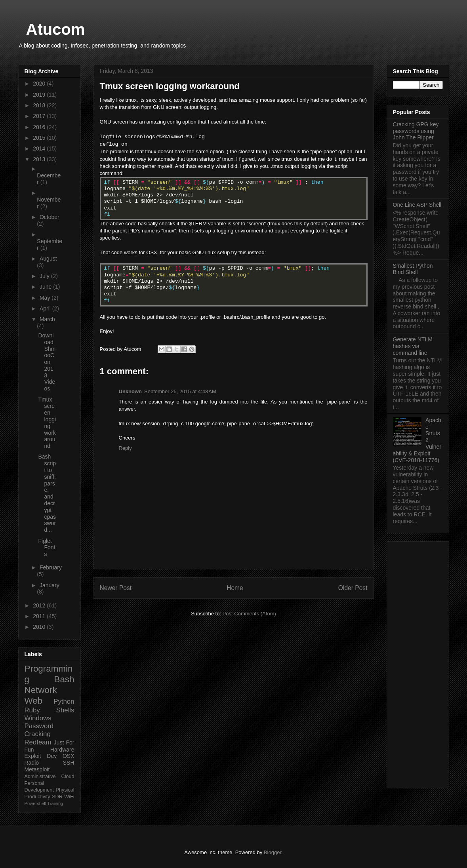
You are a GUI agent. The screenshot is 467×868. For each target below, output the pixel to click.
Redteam (38, 742)
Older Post (353, 588)
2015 (40, 138)
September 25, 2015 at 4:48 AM (180, 391)
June (46, 287)
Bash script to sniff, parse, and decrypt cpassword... (47, 493)
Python (64, 701)
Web (34, 701)
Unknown (131, 391)
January (50, 585)
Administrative (40, 777)
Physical (65, 790)
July (45, 276)
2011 (40, 616)
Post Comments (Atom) (249, 614)
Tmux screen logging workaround (47, 423)
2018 (40, 105)
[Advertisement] (418, 663)
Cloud (68, 777)
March (47, 319)
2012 (40, 605)
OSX (69, 756)
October (50, 217)
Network (41, 690)
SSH (69, 763)
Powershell (35, 803)
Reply (125, 448)
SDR (57, 797)
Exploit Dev (41, 756)
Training (55, 803)
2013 (40, 159)
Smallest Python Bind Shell (413, 269)
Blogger (273, 852)
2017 (40, 116)
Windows (38, 718)
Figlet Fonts (47, 548)
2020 (40, 84)
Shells (65, 710)
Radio (32, 763)
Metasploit (37, 769)
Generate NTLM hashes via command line (413, 346)
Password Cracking (39, 730)
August (48, 259)
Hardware (62, 750)
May (46, 298)
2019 (40, 95)
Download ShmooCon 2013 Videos (47, 362)
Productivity (37, 797)
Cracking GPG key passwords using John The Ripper (416, 131)
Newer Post (116, 588)
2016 (40, 127)
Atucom (56, 29)
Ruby (32, 710)
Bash (64, 679)
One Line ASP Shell (417, 205)
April (46, 308)
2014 (40, 148)
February (51, 567)
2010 (40, 627)
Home (235, 588)
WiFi (69, 797)
